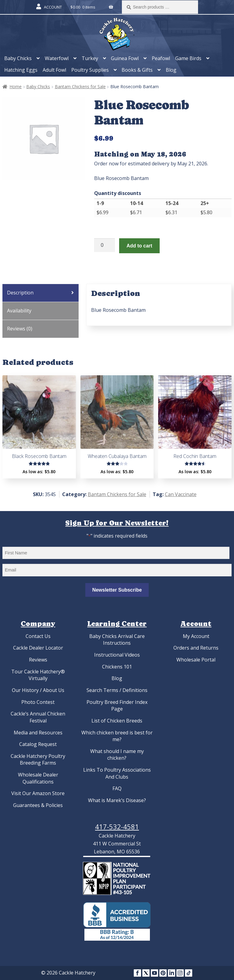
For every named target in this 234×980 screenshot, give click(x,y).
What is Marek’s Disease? (117, 800)
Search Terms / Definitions (117, 690)
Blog (171, 70)
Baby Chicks (18, 58)
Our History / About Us (38, 690)
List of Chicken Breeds (117, 721)
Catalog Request (38, 744)
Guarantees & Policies (38, 805)
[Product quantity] (105, 245)
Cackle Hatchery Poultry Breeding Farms (38, 760)
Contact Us (38, 636)
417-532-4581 (117, 827)
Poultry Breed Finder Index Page (117, 706)
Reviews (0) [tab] (20, 329)
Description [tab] (20, 293)
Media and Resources (38, 733)
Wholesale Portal (196, 660)
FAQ (117, 788)
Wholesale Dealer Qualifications (38, 778)
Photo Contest (38, 702)
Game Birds (188, 58)
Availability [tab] (19, 311)
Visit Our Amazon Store (38, 793)
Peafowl (161, 58)
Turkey (90, 58)
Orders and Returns (196, 648)
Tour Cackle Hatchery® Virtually (38, 675)
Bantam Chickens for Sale (80, 86)
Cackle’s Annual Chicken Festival (38, 717)
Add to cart (139, 246)
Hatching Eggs (21, 70)
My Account (196, 636)
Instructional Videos (117, 655)
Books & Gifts (137, 70)
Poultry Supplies (90, 70)
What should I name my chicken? (117, 755)
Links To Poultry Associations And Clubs (117, 773)
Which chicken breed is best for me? (117, 736)
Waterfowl (57, 58)
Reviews (38, 660)
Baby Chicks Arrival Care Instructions (117, 640)
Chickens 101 (117, 667)
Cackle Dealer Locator (38, 648)
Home (16, 86)
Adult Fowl (54, 70)
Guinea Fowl (125, 58)
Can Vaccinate (181, 494)
